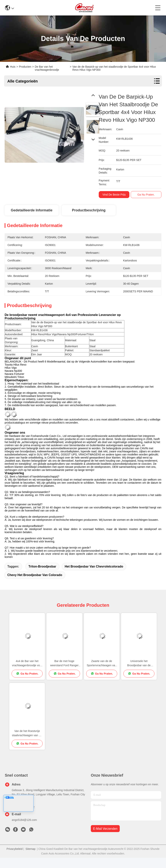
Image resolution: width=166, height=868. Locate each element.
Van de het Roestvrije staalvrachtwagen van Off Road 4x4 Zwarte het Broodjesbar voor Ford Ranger (27, 733)
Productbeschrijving (89, 210)
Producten (25, 67)
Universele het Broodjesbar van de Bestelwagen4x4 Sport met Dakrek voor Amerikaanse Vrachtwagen (139, 663)
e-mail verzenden (105, 829)
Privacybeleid (15, 849)
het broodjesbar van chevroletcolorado (94, 566)
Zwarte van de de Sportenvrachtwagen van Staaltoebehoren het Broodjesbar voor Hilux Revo (102, 663)
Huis (13, 67)
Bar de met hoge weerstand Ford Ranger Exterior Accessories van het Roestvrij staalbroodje (64, 663)
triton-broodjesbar (42, 566)
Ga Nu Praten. (147, 195)
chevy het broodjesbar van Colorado (35, 575)
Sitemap (30, 849)
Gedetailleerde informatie (32, 210)
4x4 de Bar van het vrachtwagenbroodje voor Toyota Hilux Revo (27, 663)
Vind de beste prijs (115, 195)
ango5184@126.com (24, 820)
